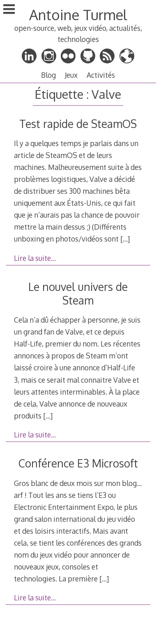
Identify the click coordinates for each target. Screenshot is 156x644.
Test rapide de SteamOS (78, 124)
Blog (48, 75)
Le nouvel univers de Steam (78, 293)
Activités (101, 75)
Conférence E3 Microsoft (78, 463)
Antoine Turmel (78, 15)
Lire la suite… (35, 258)
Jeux (71, 75)
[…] (125, 239)
